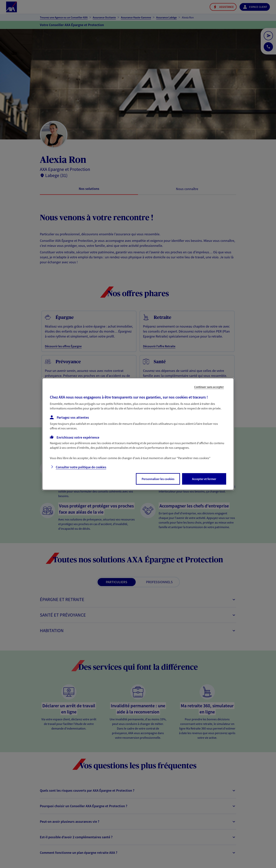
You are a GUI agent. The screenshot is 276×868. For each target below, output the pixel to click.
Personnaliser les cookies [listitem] (158, 479)
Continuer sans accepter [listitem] (209, 387)
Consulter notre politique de (81, 467)
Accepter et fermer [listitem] (204, 479)
